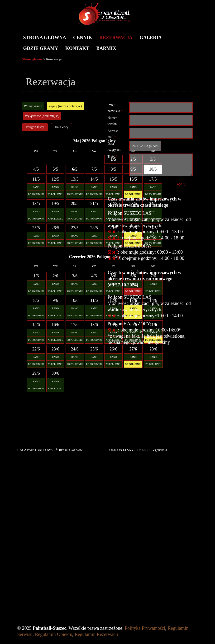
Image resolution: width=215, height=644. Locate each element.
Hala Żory (62, 127)
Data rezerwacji (114, 147)
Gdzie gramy (41, 48)
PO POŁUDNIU (36, 194)
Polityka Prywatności (145, 628)
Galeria (150, 37)
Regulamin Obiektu (54, 634)
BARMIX (106, 48)
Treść (112, 156)
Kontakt (77, 48)
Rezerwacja (116, 37)
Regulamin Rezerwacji (96, 634)
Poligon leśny (35, 127)
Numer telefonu (113, 121)
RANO (36, 187)
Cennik (83, 37)
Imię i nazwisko (115, 108)
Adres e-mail (113, 134)
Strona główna (45, 37)
